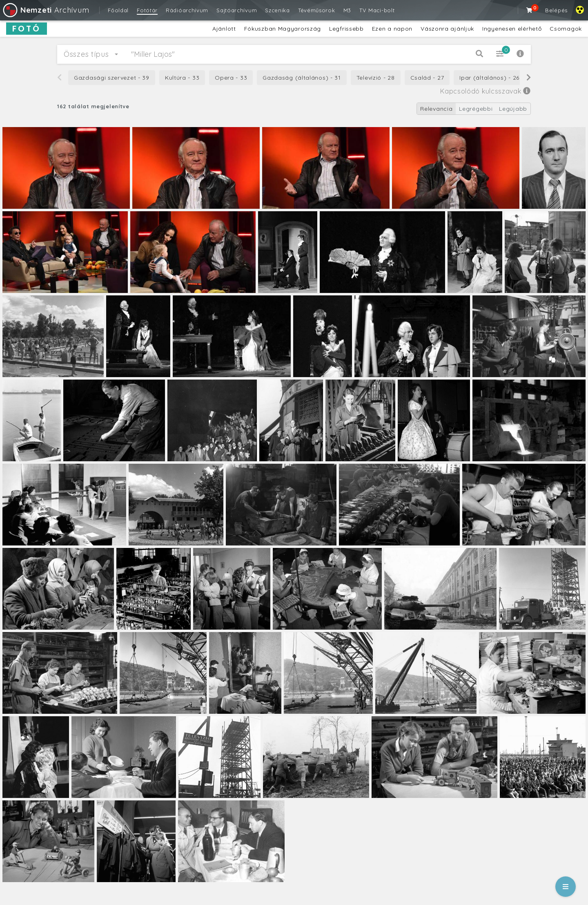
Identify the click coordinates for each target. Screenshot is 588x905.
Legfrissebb (346, 29)
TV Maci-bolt (377, 10)
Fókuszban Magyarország (283, 29)
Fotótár (147, 10)
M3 (347, 10)
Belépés (556, 10)
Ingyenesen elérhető (512, 29)
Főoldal (118, 10)
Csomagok (566, 29)
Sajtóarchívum (237, 10)
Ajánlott (224, 29)
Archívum (46, 10)
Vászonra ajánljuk (447, 29)
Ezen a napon (392, 29)
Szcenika (277, 10)
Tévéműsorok (317, 10)
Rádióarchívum (187, 10)
